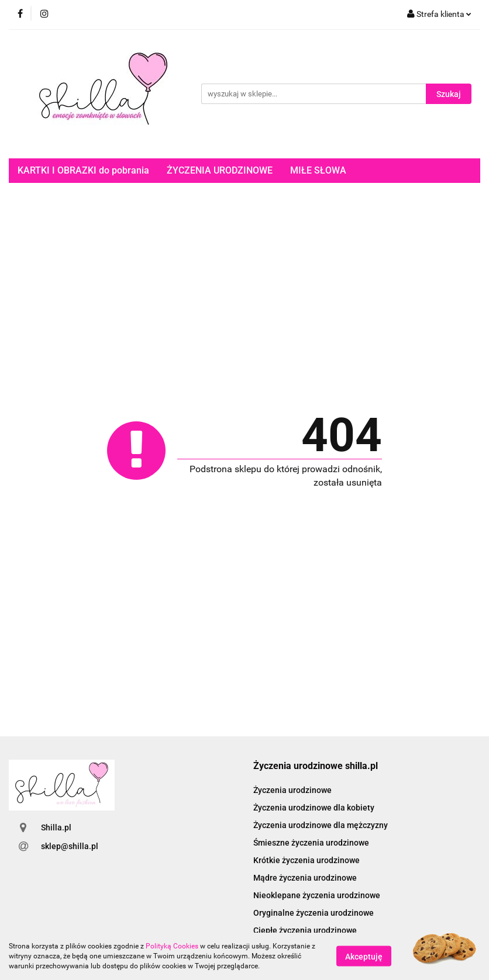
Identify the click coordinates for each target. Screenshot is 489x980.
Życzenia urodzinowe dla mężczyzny (321, 825)
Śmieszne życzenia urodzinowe (311, 843)
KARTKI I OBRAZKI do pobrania (83, 170)
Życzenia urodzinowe (292, 790)
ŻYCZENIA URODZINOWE (220, 170)
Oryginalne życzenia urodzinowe (314, 913)
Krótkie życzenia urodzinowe (307, 860)
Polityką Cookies (172, 946)
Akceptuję (364, 957)
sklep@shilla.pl (70, 846)
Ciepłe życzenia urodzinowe (305, 930)
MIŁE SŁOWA (318, 170)
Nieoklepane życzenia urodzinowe (317, 895)
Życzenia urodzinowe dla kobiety (314, 808)
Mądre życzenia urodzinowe (305, 878)
